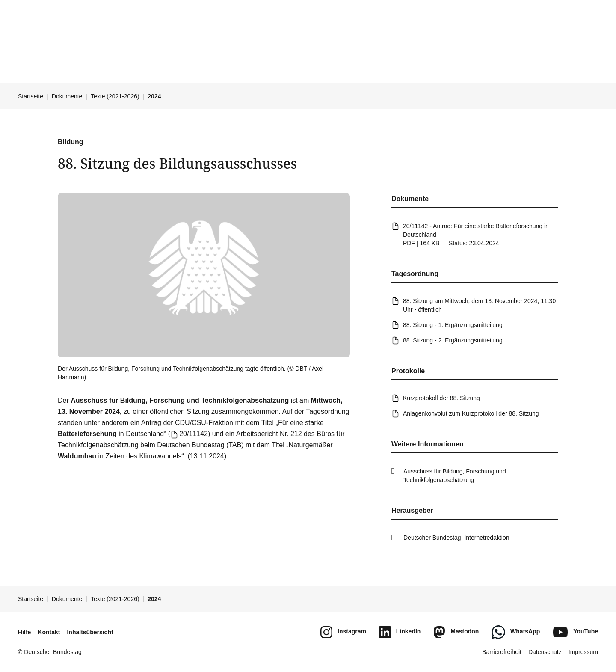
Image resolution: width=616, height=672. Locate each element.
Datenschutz (545, 652)
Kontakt (49, 632)
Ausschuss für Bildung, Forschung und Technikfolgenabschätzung (455, 476)
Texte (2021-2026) (115, 96)
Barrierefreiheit (502, 652)
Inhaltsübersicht (90, 632)
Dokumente (67, 96)
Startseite (31, 96)
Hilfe (24, 632)
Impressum (583, 652)
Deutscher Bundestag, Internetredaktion (456, 538)
